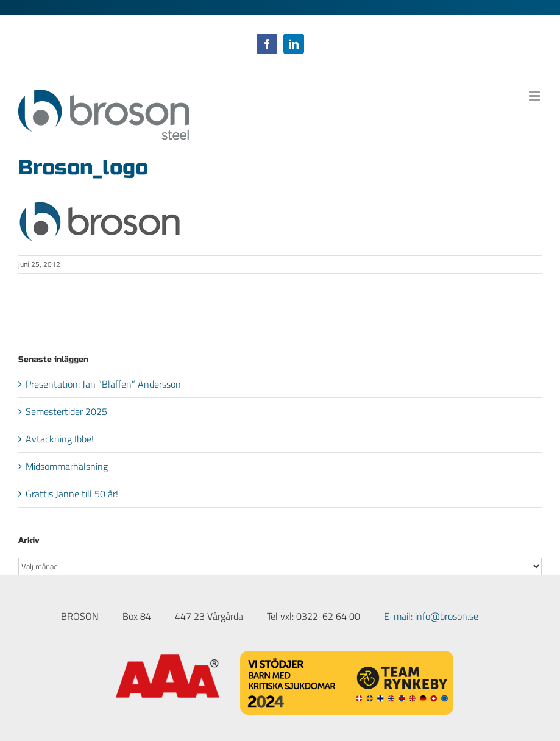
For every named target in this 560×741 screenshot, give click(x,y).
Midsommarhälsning (67, 466)
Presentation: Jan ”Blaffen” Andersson (103, 384)
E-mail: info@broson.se (431, 616)
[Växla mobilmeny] (535, 96)
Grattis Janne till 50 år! (72, 494)
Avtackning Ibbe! (60, 439)
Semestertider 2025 (66, 411)
